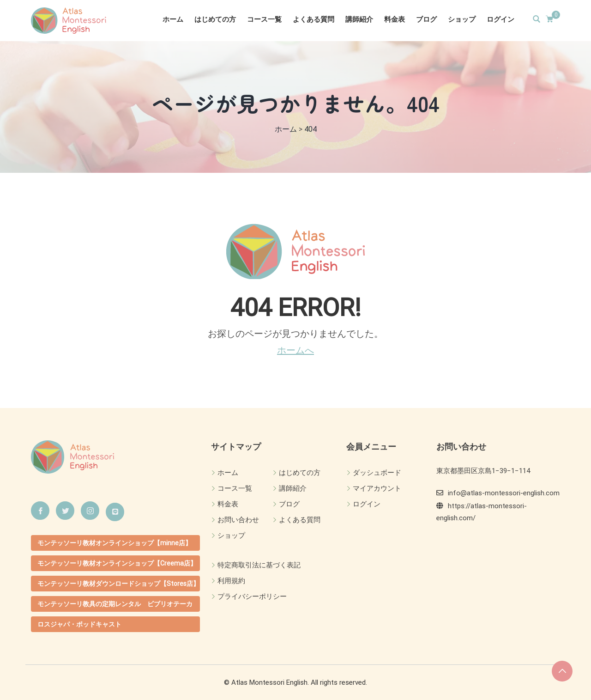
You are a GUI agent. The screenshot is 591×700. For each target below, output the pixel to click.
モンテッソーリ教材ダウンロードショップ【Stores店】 (118, 584)
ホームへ (295, 350)
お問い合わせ (238, 520)
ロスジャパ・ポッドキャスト (79, 624)
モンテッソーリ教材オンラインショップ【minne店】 (115, 543)
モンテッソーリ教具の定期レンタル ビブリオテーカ (115, 604)
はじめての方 (215, 19)
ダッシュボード (377, 473)
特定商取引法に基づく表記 (259, 565)
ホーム (173, 19)
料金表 (395, 19)
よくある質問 (314, 19)
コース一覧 (264, 19)
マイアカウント (377, 488)
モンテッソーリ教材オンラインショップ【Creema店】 (117, 563)
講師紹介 (359, 19)
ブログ (426, 19)
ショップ (462, 19)
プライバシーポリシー (252, 597)
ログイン (501, 19)
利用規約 (231, 581)
